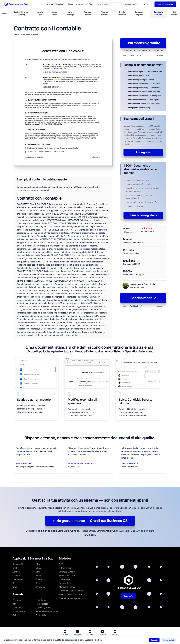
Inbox (38, 568)
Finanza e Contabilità (88, 13)
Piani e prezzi (42, 604)
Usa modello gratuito (143, 43)
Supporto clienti (131, 4)
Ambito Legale (40, 13)
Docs (15, 583)
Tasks (38, 583)
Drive (15, 587)
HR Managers (65, 579)
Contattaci (17, 608)
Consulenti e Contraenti (158, 13)
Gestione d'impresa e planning (22, 13)
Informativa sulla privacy (102, 640)
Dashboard (18, 579)
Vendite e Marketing (105, 13)
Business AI (18, 564)
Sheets (39, 579)
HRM (38, 564)
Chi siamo (17, 600)
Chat (15, 568)
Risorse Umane (54, 13)
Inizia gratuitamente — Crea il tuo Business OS (90, 521)
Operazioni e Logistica (140, 13)
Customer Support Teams (71, 591)
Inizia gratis (143, 152)
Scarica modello (143, 298)
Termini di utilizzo (80, 640)
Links (38, 572)
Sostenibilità (41, 615)
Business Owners (67, 572)
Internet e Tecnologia (70, 13)
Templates (40, 587)
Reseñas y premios (44, 608)
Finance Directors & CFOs (71, 594)
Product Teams (66, 583)
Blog (14, 604)
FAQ (14, 615)
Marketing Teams (67, 587)
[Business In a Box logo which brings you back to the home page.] (16, 4)
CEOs (62, 564)
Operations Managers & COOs (73, 598)
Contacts (17, 575)
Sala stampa (41, 600)
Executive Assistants (68, 575)
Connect (16, 572)
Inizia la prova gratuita (143, 215)
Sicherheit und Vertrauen (47, 611)
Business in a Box (63, 640)
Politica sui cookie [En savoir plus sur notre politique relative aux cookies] (123, 640)
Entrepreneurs (65, 568)
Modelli (5, 13)
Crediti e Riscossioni (122, 13)
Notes (38, 575)
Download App (19, 611)
